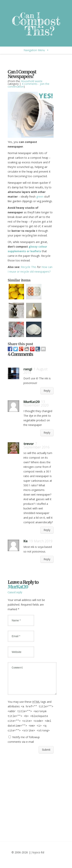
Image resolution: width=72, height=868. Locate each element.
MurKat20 (18, 587)
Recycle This (29, 267)
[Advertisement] (38, 61)
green (40, 197)
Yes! (46, 96)
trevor (29, 444)
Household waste (32, 81)
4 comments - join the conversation (29, 85)
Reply (47, 391)
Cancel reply (15, 592)
